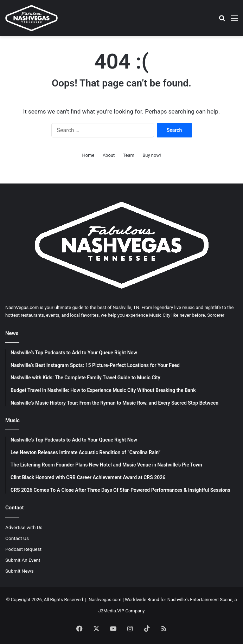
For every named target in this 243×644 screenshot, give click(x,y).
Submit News (20, 571)
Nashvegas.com (105, 600)
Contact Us (17, 538)
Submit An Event (23, 560)
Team (129, 155)
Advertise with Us (24, 527)
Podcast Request (23, 549)
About (109, 155)
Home (88, 155)
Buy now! (152, 155)
